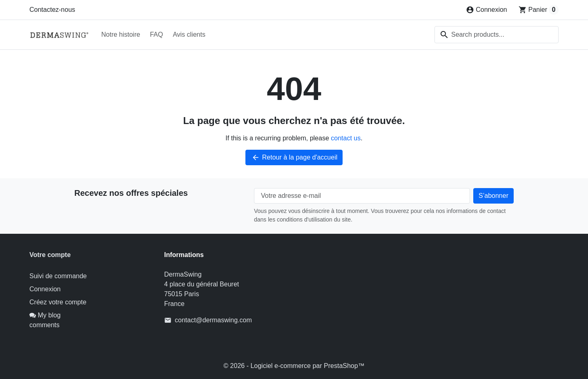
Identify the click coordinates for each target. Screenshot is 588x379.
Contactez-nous (52, 10)
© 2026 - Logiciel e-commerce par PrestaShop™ (294, 366)
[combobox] (497, 35)
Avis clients (189, 34)
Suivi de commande (58, 276)
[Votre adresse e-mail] (362, 196)
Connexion (45, 289)
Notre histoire (121, 34)
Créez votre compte (58, 302)
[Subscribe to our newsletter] (493, 196)
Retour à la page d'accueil (294, 157)
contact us (346, 138)
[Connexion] (487, 10)
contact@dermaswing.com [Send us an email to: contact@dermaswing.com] (213, 320)
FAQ (156, 34)
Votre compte (50, 255)
